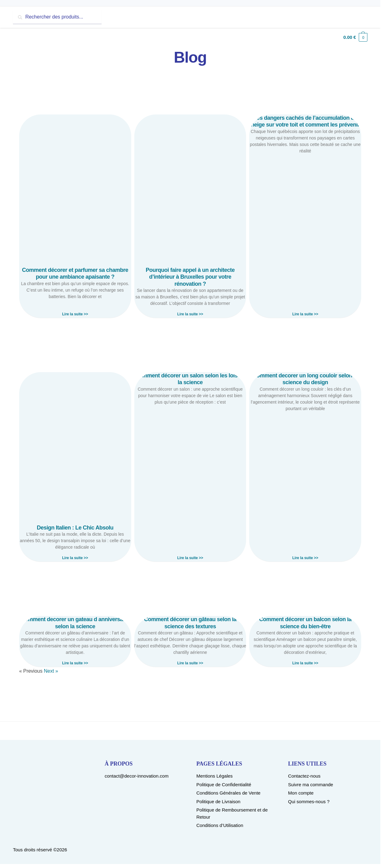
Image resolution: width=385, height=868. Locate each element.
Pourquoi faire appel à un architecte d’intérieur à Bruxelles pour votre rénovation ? (190, 277)
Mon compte (301, 793)
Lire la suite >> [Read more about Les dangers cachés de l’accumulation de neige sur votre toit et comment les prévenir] (305, 314)
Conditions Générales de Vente (228, 793)
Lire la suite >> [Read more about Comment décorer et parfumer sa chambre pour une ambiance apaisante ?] (75, 314)
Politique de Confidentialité (224, 785)
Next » (51, 671)
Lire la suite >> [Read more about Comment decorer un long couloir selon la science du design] (305, 558)
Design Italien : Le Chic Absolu (75, 528)
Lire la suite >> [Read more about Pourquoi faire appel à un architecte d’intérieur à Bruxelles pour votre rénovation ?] (190, 314)
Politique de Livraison (218, 802)
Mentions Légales (215, 776)
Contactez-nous (304, 776)
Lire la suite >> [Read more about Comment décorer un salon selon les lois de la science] (190, 558)
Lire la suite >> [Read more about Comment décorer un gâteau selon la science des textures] (190, 663)
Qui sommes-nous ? (309, 802)
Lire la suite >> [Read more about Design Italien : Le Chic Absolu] (75, 558)
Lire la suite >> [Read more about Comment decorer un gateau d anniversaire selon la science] (75, 663)
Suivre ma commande (311, 785)
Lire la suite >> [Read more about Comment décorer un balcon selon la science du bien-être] (305, 663)
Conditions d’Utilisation (220, 825)
